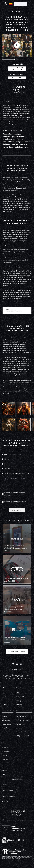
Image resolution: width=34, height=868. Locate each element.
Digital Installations (22, 697)
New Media (20, 705)
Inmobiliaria (5, 751)
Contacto (4, 705)
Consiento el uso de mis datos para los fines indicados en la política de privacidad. (16, 494)
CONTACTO (20, 4)
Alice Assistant (6, 720)
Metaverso (19, 728)
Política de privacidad (8, 796)
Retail (3, 775)
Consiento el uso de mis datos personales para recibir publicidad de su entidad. (15, 502)
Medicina (5, 755)
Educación (5, 759)
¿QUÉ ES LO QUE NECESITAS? (16, 474)
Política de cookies (8, 791)
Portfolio (4, 697)
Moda (3, 763)
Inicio (3, 693)
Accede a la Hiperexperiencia (14, 310)
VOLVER (17, 11)
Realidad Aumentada (23, 720)
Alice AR (4, 728)
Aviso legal (5, 785)
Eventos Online (6, 724)
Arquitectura (5, 747)
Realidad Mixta (21, 724)
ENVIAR (17, 510)
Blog (3, 701)
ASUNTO (7, 469)
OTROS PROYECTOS (17, 652)
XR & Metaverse (21, 693)
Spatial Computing (22, 732)
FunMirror (5, 716)
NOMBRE (7, 454)
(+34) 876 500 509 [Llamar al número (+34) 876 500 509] (17, 670)
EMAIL (6, 464)
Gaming (19, 701)
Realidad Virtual (21, 716)
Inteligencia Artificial (22, 736)
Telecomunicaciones (8, 767)
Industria (4, 771)
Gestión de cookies (8, 802)
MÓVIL (7, 459)
